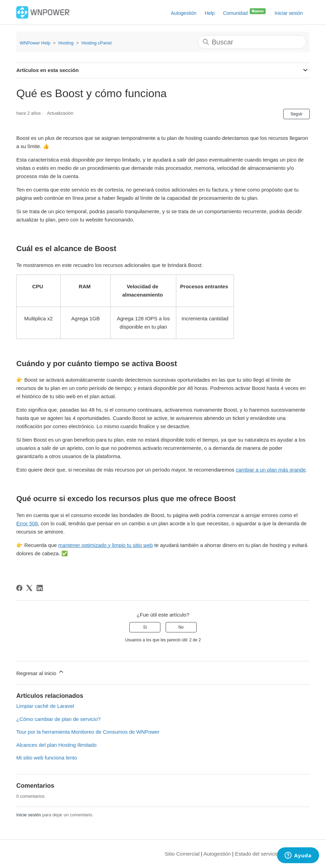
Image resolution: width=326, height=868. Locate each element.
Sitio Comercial (182, 854)
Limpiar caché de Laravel (45, 706)
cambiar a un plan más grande (271, 470)
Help (210, 13)
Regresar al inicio (40, 672)
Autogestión (184, 13)
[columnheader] (39, 291)
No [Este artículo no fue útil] (181, 627)
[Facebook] (19, 588)
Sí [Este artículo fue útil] (145, 627)
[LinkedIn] (40, 588)
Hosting (66, 43)
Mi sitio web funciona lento (47, 758)
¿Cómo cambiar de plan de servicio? (58, 719)
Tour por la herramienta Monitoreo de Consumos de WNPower (88, 732)
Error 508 (27, 523)
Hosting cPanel (96, 43)
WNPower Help (35, 43)
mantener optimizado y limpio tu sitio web (106, 545)
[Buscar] (252, 42)
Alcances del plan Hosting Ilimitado (56, 745)
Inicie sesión (29, 815)
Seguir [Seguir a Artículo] (297, 114)
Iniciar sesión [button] (289, 13)
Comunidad (245, 12)
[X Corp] (29, 588)
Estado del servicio (257, 854)
